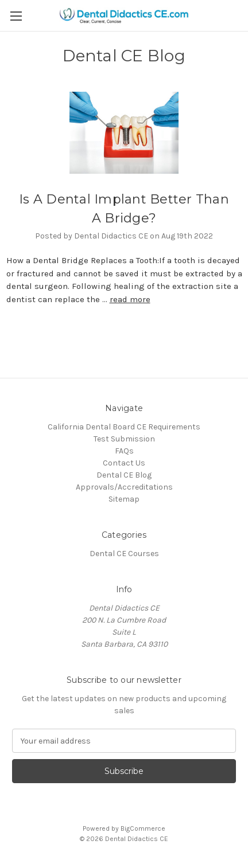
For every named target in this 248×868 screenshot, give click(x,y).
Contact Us (124, 463)
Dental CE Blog (124, 475)
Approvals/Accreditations (124, 487)
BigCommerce (143, 828)
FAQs (124, 451)
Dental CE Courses (124, 554)
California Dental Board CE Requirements (124, 427)
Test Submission (124, 439)
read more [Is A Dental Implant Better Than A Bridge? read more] (130, 299)
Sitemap (124, 499)
